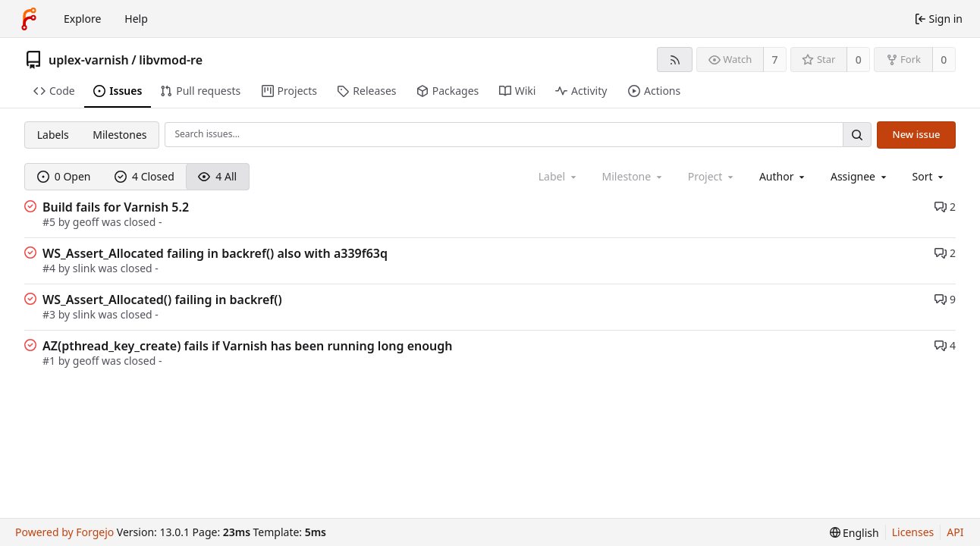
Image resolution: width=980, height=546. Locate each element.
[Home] (29, 19)
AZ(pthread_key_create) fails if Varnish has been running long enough (248, 346)
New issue (917, 134)
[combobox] (783, 176)
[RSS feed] (675, 60)
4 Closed (144, 176)
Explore (82, 19)
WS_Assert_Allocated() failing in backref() (162, 300)
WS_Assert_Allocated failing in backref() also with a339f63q (215, 253)
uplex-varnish (89, 60)
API (955, 532)
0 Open (64, 176)
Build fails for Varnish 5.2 (116, 207)
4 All (217, 176)
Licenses (913, 532)
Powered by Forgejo (64, 532)
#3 (50, 314)
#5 (50, 222)
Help (136, 19)
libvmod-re (171, 60)
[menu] (930, 176)
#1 (50, 361)
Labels (53, 135)
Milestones (119, 135)
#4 (50, 268)
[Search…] (857, 135)
